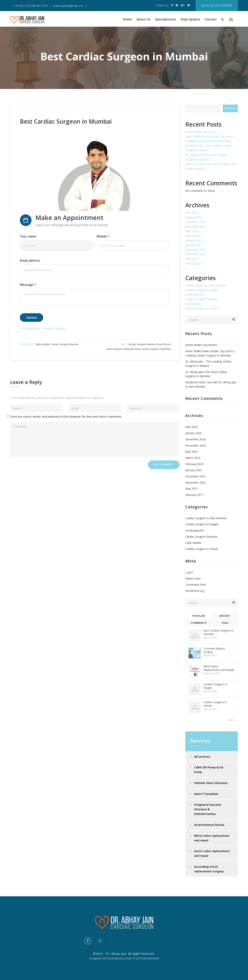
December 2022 (195, 250)
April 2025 (192, 212)
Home (127, 19)
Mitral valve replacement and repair (212, 838)
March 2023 (193, 236)
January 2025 (193, 217)
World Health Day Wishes (201, 132)
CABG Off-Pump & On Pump (209, 770)
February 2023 (194, 240)
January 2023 (193, 245)
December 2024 (195, 222)
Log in (189, 572)
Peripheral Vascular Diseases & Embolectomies (208, 809)
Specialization (166, 19)
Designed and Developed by (107, 958)
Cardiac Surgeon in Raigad (202, 290)
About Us (143, 19)
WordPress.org (195, 591)
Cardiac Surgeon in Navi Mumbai (206, 285)
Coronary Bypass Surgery (214, 650)
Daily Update (190, 19)
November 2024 (196, 227)
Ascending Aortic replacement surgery (209, 869)
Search (230, 108)
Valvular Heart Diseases (211, 783)
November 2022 (196, 254)
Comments (199, 623)
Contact (211, 19)
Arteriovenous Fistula (209, 825)
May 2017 (192, 259)
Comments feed (196, 585)
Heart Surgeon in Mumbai (120, 349)
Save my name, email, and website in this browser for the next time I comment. (66, 416)
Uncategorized (194, 294)
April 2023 (192, 231)
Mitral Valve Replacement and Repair (219, 668)
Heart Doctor (164, 344)
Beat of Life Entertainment (142, 958)
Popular (199, 616)
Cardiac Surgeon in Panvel (202, 308)
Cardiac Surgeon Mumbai (65, 344)
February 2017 (194, 263)
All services (202, 757)
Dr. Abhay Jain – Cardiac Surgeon (44, 328)
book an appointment (217, 6)
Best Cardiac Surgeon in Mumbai (153, 349)
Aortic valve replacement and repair (212, 853)
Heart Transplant (206, 794)
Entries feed (193, 578)
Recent (225, 616)
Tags (225, 623)
